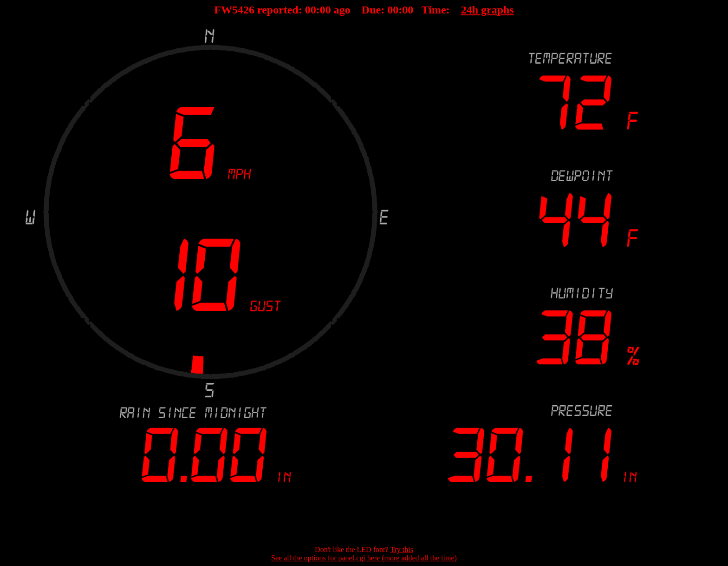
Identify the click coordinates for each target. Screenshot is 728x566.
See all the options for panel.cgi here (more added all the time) (364, 558)
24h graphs (487, 10)
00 (311, 10)
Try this (402, 550)
